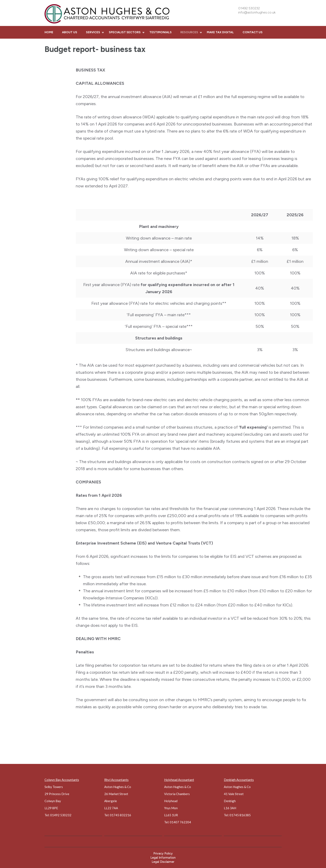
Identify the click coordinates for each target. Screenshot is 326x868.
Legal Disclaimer (163, 862)
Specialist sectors (125, 32)
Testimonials (161, 32)
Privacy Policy (163, 853)
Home (49, 32)
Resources (189, 32)
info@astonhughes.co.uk (257, 12)
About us (70, 32)
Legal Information (163, 858)
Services (93, 32)
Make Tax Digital (220, 32)
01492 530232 (249, 8)
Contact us (253, 32)
